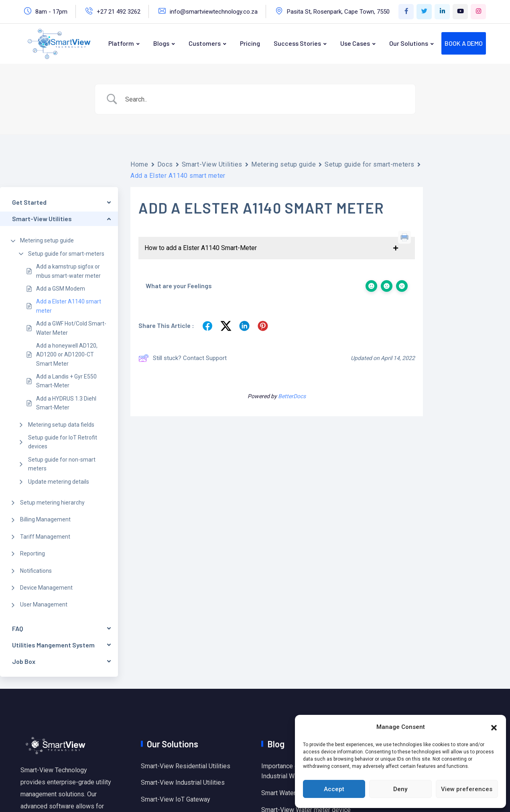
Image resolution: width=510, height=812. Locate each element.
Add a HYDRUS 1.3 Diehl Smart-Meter (66, 403)
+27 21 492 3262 (119, 12)
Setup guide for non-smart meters (62, 464)
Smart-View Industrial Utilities (183, 782)
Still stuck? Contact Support (183, 358)
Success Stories (297, 43)
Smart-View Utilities (212, 164)
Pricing (250, 43)
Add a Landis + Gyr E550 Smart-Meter (66, 381)
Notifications (36, 571)
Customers (205, 43)
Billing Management (45, 519)
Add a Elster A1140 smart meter (69, 306)
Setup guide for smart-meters (66, 254)
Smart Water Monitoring (294, 793)
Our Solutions (409, 43)
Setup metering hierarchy (52, 503)
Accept (334, 789)
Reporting (33, 554)
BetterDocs (292, 396)
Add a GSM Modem (61, 289)
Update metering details (59, 482)
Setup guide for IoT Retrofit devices (63, 442)
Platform (121, 43)
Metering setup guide (47, 240)
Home (139, 164)
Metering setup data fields (61, 425)
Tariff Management (45, 537)
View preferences (467, 789)
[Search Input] (265, 99)
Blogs (161, 43)
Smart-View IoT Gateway (176, 799)
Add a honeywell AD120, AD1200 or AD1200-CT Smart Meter (67, 355)
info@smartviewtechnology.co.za (214, 12)
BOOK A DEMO (464, 43)
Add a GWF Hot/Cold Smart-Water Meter (71, 328)
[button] (494, 727)
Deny (400, 789)
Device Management (46, 588)
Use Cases (355, 43)
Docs (165, 164)
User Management (44, 604)
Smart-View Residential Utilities (186, 766)
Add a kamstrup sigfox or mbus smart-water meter (68, 271)
